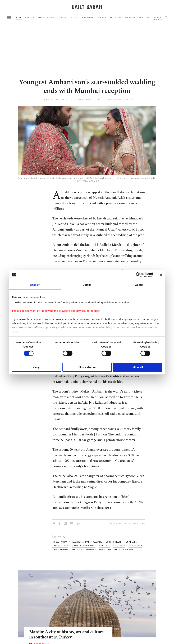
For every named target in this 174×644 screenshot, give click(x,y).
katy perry (129, 549)
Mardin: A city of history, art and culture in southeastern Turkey (67, 635)
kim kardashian (60, 546)
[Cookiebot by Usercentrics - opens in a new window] (138, 275)
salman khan (135, 546)
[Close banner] (161, 275)
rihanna (90, 549)
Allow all (138, 367)
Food (75, 18)
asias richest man (81, 542)
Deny (36, 367)
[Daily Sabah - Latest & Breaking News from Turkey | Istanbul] (87, 7)
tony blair (130, 542)
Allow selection (87, 367)
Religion (116, 18)
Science (101, 18)
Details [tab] (87, 285)
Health (30, 18)
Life (19, 18)
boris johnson (113, 542)
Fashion (88, 18)
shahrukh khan (60, 549)
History (130, 18)
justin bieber (113, 549)
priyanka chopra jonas (84, 546)
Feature (144, 18)
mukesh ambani (60, 542)
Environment (47, 18)
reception (77, 549)
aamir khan (119, 546)
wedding (98, 542)
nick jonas (104, 546)
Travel (63, 18)
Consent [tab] (35, 285)
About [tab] (139, 285)
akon (101, 549)
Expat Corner (158, 19)
